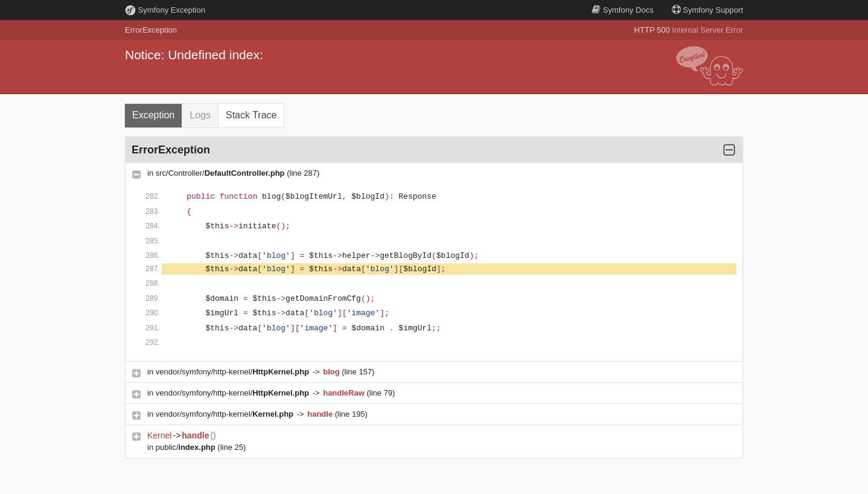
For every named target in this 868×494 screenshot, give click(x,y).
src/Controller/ (221, 173)
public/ (187, 447)
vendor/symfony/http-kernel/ (234, 372)
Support (707, 10)
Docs (622, 10)
